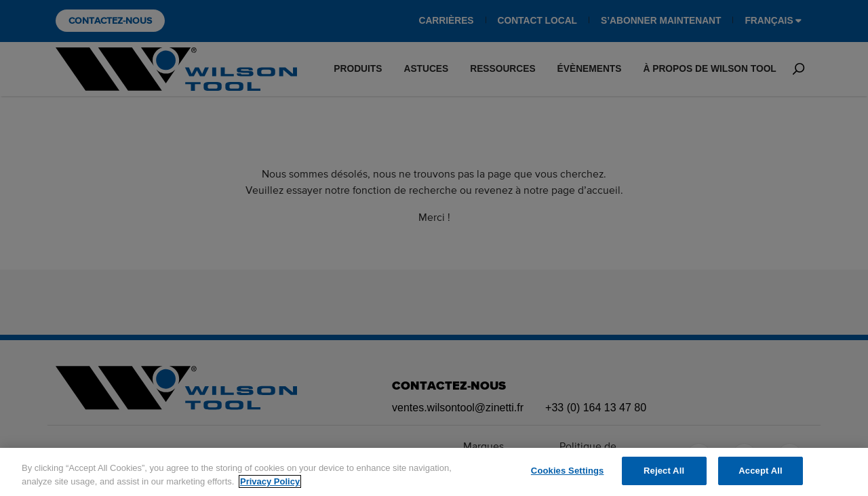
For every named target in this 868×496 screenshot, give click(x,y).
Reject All (664, 471)
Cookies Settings (568, 471)
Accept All (760, 471)
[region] (434, 472)
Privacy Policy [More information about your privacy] (270, 481)
